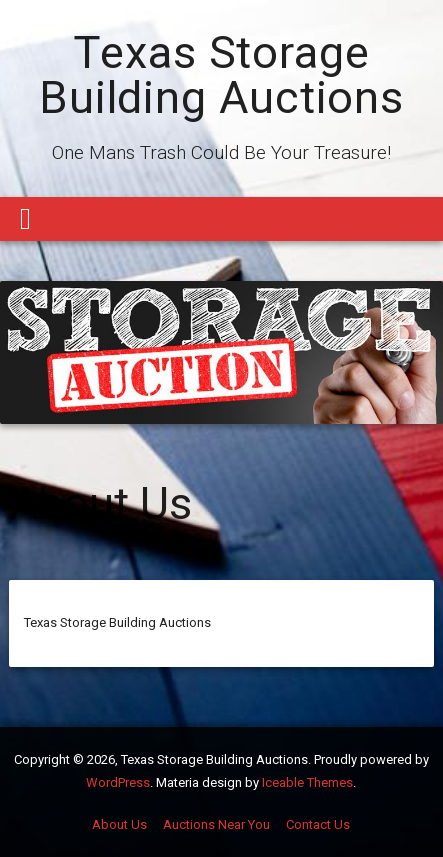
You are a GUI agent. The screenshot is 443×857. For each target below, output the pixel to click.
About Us (119, 824)
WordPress (118, 782)
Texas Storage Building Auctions (221, 75)
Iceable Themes (307, 782)
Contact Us (318, 824)
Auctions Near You (216, 824)
